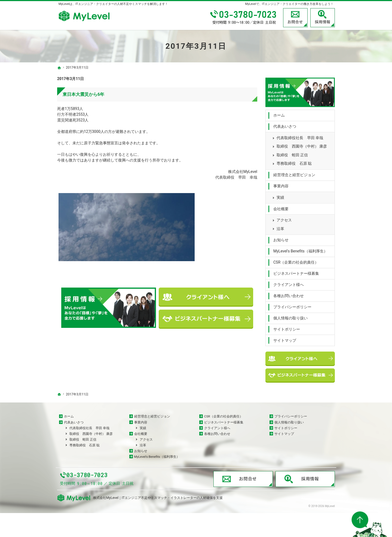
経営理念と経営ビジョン (294, 173)
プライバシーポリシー (292, 305)
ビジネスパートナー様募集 (296, 272)
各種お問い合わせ (289, 294)
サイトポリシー (287, 328)
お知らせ (281, 239)
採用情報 (323, 18)
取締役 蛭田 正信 (292, 153)
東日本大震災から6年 (83, 94)
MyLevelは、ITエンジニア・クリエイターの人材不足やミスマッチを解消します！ (113, 4)
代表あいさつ (285, 125)
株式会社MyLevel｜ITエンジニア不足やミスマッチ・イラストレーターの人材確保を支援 (158, 522)
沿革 (280, 227)
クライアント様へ (289, 283)
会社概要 (281, 207)
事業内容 (281, 184)
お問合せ (295, 18)
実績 (280, 196)
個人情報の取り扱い (290, 316)
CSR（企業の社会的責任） (296, 261)
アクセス (284, 218)
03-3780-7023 (244, 18)
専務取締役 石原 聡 (294, 162)
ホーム (279, 114)
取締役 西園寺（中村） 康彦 (302, 145)
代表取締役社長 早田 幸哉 (300, 136)
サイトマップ (285, 339)
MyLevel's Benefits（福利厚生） (300, 250)
